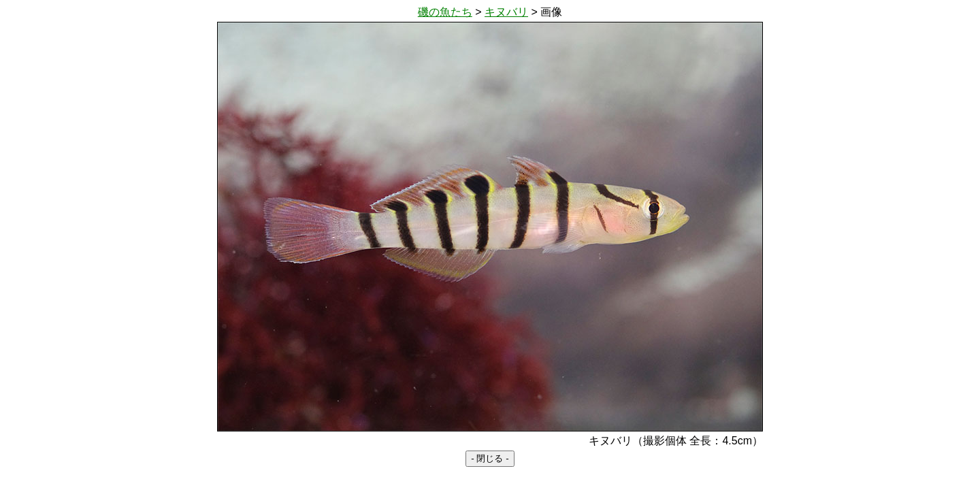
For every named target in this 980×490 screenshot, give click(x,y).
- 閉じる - (490, 458)
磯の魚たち (445, 12)
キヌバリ (506, 12)
